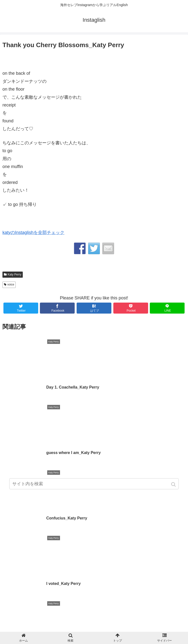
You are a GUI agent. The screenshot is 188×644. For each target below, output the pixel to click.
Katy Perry (14, 274)
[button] (174, 486)
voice (11, 285)
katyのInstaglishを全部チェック (33, 232)
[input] (94, 485)
